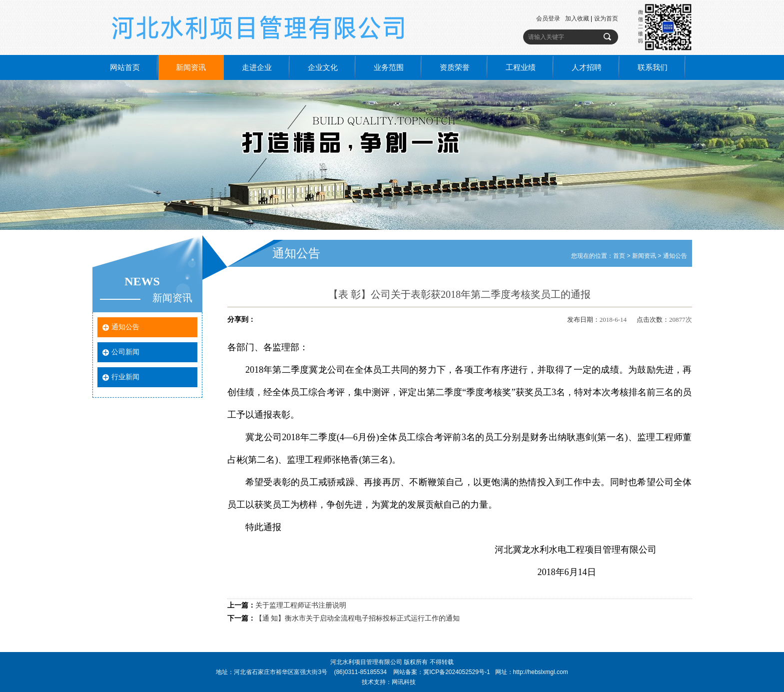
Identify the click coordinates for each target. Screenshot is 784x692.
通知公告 (125, 327)
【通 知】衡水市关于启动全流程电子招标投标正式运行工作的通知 (358, 618)
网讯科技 (404, 682)
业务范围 (389, 67)
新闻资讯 (191, 67)
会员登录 (548, 18)
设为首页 (606, 18)
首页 (619, 256)
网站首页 (125, 67)
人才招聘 (587, 67)
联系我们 (653, 67)
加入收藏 (577, 18)
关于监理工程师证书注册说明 (301, 605)
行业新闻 (125, 377)
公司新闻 (125, 352)
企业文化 (323, 67)
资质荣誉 (455, 67)
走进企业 (257, 67)
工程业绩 (521, 67)
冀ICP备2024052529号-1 (456, 672)
